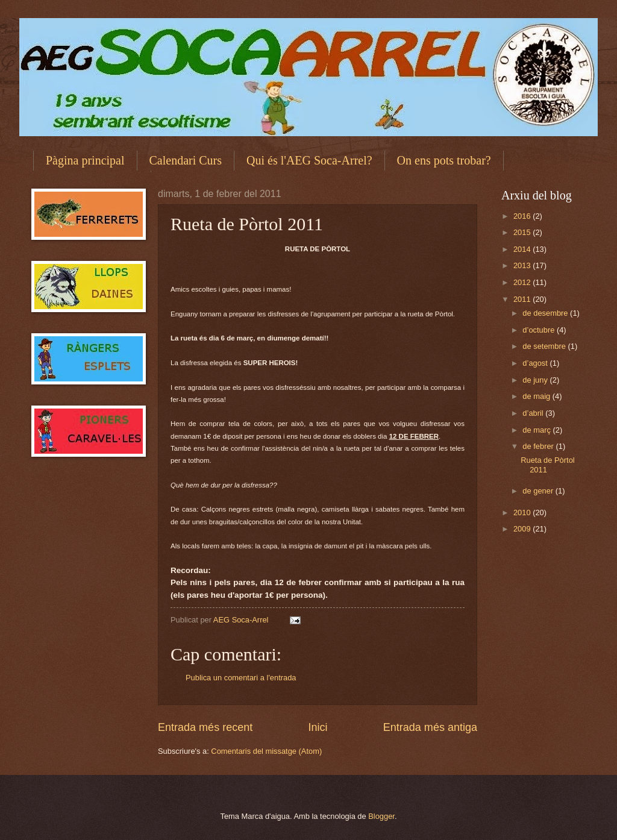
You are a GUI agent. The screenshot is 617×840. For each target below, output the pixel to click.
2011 (523, 299)
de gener (539, 491)
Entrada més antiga (430, 727)
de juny (536, 380)
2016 (523, 216)
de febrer (539, 446)
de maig (537, 396)
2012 (523, 282)
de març (537, 430)
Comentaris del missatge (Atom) (266, 751)
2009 (523, 529)
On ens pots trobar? (444, 160)
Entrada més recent (205, 727)
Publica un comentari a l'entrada (241, 678)
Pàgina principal (85, 160)
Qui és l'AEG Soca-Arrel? (309, 160)
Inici (318, 727)
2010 (523, 512)
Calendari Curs (186, 160)
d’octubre (540, 330)
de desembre (546, 313)
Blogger (381, 816)
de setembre (545, 346)
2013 (523, 265)
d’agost (536, 363)
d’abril (534, 413)
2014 (523, 249)
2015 (523, 232)
